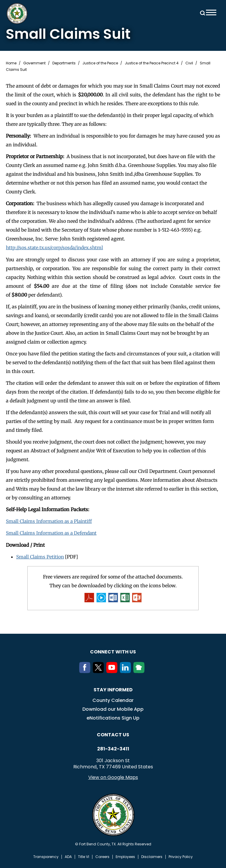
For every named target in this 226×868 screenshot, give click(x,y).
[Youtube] (113, 671)
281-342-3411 (113, 748)
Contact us (113, 734)
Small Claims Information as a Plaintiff (50, 521)
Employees (125, 856)
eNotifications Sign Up (113, 717)
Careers (102, 856)
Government (34, 63)
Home (11, 63)
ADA (68, 856)
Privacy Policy (181, 856)
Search (202, 12)
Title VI (84, 856)
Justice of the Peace (100, 63)
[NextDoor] (140, 671)
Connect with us (113, 651)
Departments (64, 63)
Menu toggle (211, 12)
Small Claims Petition (41, 556)
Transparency (46, 856)
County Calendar (113, 700)
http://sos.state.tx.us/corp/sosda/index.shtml (56, 247)
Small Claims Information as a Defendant (53, 533)
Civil (189, 63)
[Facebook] (86, 671)
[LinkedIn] (127, 671)
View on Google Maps (113, 777)
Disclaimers (152, 856)
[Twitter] (99, 671)
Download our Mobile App (113, 709)
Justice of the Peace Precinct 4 (152, 63)
